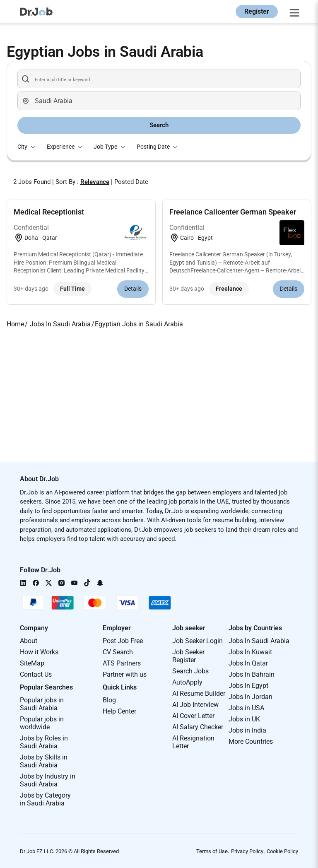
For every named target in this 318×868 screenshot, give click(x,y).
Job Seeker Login (198, 641)
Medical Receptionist (49, 212)
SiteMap (32, 663)
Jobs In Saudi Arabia (259, 641)
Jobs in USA (246, 708)
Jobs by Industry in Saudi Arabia (48, 780)
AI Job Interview (195, 705)
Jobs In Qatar (248, 663)
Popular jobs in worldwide (42, 723)
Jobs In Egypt (248, 686)
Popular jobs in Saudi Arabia (42, 704)
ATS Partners (122, 663)
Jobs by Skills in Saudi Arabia (44, 761)
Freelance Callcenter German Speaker (233, 212)
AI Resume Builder (199, 693)
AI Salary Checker (198, 727)
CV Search (118, 652)
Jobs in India (247, 730)
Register (257, 11)
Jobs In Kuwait (250, 652)
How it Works (39, 652)
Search (159, 125)
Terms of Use (212, 851)
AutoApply (187, 682)
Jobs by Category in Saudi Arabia (45, 799)
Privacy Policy (247, 851)
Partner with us (125, 674)
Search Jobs (190, 671)
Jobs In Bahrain (252, 674)
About (29, 641)
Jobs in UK (244, 719)
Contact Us (36, 674)
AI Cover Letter (193, 716)
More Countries (251, 741)
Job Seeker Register (188, 656)
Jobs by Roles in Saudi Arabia (44, 742)
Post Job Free (123, 641)
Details (133, 289)
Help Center (119, 711)
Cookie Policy (282, 851)
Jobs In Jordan (251, 697)
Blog (109, 700)
